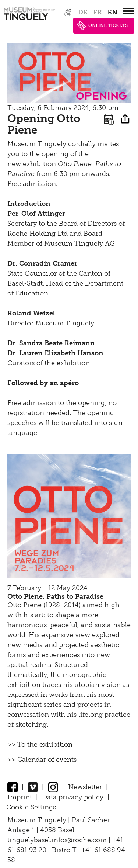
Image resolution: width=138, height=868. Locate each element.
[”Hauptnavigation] (129, 11)
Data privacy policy (73, 797)
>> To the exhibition (40, 744)
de (83, 12)
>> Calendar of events (42, 760)
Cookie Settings (31, 807)
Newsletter (85, 787)
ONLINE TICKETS (102, 26)
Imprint (20, 797)
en (112, 12)
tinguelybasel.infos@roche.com (58, 840)
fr (98, 12)
